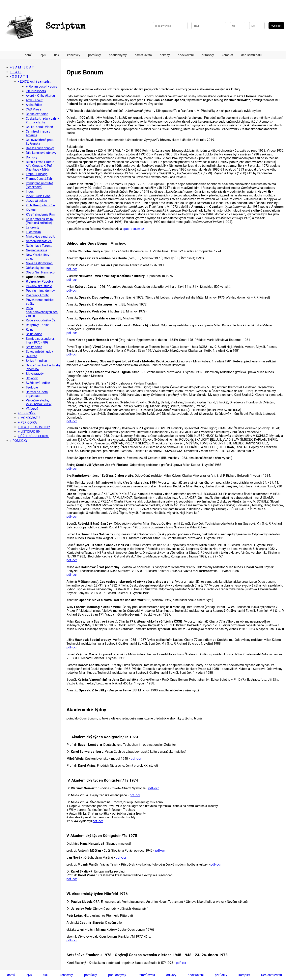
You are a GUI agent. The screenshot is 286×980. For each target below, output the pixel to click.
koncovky (74, 55)
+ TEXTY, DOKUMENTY (34, 427)
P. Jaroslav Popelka (39, 282)
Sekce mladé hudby (39, 352)
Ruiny (30, 329)
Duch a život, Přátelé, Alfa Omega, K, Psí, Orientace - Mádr (40, 166)
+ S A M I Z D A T (22, 67)
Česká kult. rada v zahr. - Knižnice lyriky (43, 120)
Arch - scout (34, 100)
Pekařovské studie (39, 286)
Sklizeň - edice (36, 361)
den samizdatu (251, 55)
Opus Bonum (35, 277)
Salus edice (34, 334)
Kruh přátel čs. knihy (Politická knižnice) (40, 221)
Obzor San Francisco (40, 272)
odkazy (165, 55)
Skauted (31, 356)
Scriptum (45, 27)
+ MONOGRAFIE (29, 418)
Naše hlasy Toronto (39, 246)
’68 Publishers (36, 91)
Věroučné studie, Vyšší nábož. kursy (39, 402)
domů (29, 55)
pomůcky (95, 55)
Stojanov (32, 378)
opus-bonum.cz (133, 229)
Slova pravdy (35, 374)
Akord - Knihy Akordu (40, 96)
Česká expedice (37, 114)
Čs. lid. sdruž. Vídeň (39, 127)
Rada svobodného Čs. (41, 320)
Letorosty (33, 227)
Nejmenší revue (37, 250)
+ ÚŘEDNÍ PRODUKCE (33, 436)
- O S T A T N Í (20, 77)
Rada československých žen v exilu (42, 312)
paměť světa (143, 55)
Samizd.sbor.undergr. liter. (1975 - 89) (40, 341)
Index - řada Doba (38, 196)
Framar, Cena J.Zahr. (40, 179)
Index (30, 192)
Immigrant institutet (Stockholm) (39, 185)
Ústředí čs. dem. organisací (37, 394)
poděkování (186, 55)
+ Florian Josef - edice (42, 86)
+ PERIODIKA (27, 422)
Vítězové (32, 409)
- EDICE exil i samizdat (34, 82)
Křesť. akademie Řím (40, 214)
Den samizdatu (271, 975)
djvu (43, 55)
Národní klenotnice (39, 241)
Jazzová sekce (36, 201)
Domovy (32, 157)
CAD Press (34, 109)
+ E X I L (16, 72)
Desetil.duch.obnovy (40, 148)
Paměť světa (146, 975)
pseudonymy (118, 55)
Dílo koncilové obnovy (41, 153)
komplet (228, 55)
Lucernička (33, 232)
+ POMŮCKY (19, 441)
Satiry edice (34, 347)
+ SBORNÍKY (27, 413)
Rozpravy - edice (38, 325)
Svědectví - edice (38, 383)
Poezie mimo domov (40, 291)
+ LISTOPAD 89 (29, 432)
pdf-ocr (72, 269)
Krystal (31, 210)
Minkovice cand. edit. (40, 237)
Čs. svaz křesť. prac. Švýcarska (40, 142)
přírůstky (208, 55)
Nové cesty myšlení (40, 263)
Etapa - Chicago (37, 174)
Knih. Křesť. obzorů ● (40, 205)
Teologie (32, 387)
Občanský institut (38, 268)
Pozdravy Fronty (37, 295)
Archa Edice (34, 105)
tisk (57, 55)
